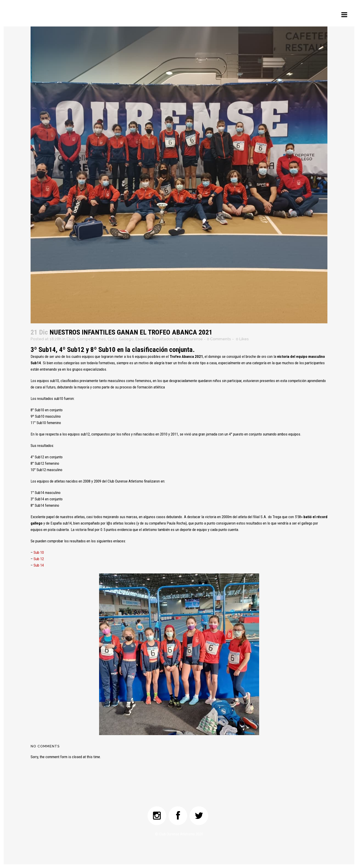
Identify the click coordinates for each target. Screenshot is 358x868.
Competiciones (91, 339)
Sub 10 (39, 552)
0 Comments (219, 339)
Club (71, 339)
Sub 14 (39, 565)
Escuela (143, 339)
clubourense (191, 339)
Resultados (162, 339)
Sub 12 (39, 559)
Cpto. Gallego (121, 339)
